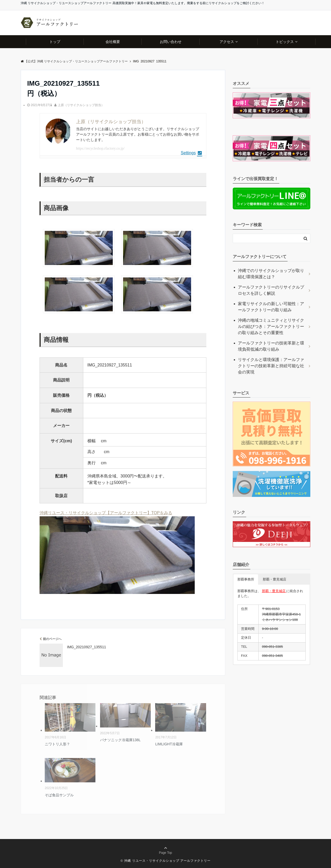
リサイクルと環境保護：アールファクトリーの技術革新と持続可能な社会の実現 (271, 366)
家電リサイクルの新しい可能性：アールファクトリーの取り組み (271, 307)
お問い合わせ (171, 42)
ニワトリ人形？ (57, 744)
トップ (55, 42)
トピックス (285, 42)
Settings (191, 153)
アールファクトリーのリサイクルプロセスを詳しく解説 (271, 290)
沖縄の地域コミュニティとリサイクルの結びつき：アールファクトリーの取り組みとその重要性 (271, 326)
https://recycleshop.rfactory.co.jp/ (100, 148)
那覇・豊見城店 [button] (274, 579)
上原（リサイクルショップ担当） (81, 105)
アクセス (227, 42)
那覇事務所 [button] (246, 579)
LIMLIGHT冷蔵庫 (169, 744)
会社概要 (113, 42)
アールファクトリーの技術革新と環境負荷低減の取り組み (271, 346)
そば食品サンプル (59, 795)
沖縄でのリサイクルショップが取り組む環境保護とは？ (271, 274)
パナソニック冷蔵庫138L (120, 740)
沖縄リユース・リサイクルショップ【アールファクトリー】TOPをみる (106, 513)
